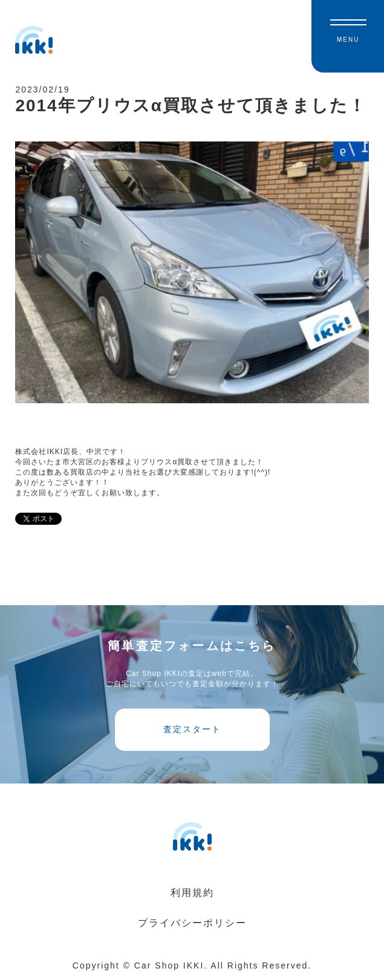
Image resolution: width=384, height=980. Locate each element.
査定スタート (192, 729)
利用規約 (192, 893)
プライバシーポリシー (192, 923)
